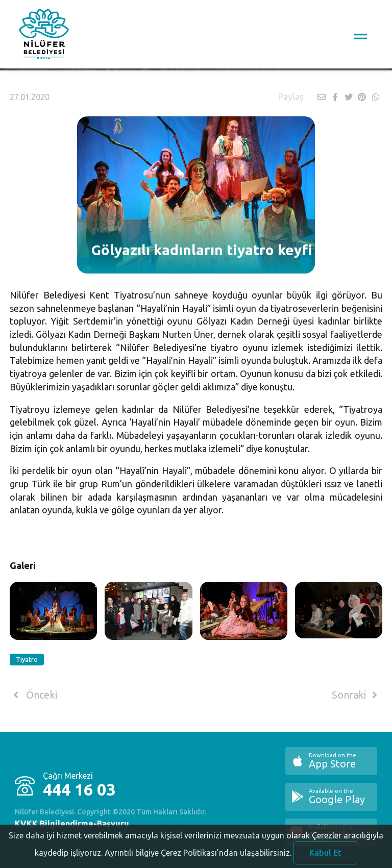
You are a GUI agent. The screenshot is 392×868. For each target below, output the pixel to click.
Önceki (33, 695)
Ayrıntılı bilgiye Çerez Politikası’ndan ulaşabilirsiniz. (198, 857)
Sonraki (356, 695)
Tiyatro (27, 660)
